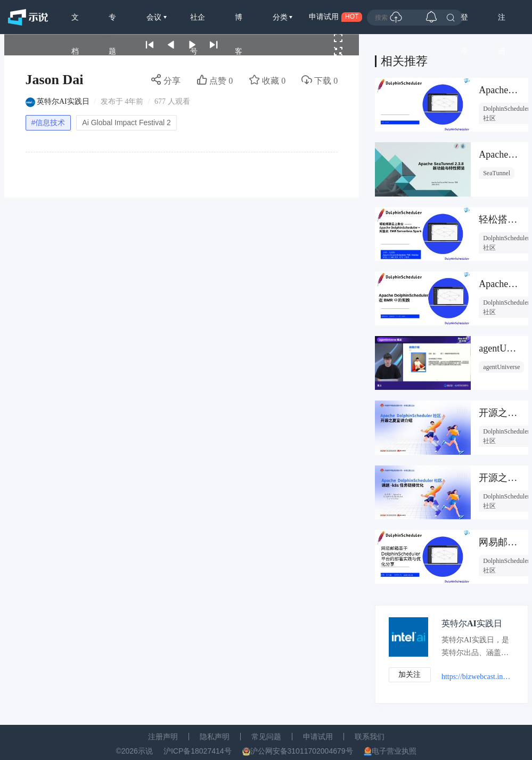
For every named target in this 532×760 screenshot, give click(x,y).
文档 (75, 23)
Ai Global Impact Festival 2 (126, 122)
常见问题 (266, 737)
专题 (112, 23)
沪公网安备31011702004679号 (302, 751)
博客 (239, 23)
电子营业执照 (394, 751)
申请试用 (318, 737)
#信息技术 (48, 122)
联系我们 (370, 737)
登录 (464, 23)
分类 (281, 17)
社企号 (198, 23)
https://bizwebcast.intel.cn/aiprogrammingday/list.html (477, 677)
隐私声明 (215, 737)
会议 (155, 17)
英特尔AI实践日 (63, 101)
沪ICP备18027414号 (198, 751)
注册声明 (163, 737)
